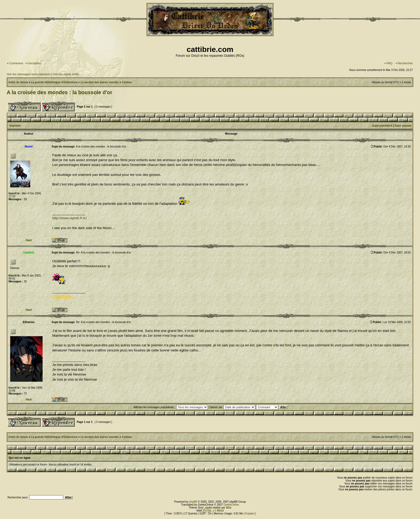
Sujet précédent (382, 126)
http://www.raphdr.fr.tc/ (70, 218)
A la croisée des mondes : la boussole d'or (59, 92)
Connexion (16, 63)
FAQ (389, 63)
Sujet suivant (403, 126)
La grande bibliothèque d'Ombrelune (54, 82)
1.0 (213, 511)
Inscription (34, 63)
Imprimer (15, 126)
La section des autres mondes (100, 82)
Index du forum (18, 82)
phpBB (193, 502)
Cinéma (127, 82)
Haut (29, 240)
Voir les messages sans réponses (29, 74)
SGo (229, 508)
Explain (250, 514)
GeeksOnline (231, 505)
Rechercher (405, 63)
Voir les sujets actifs (66, 74)
